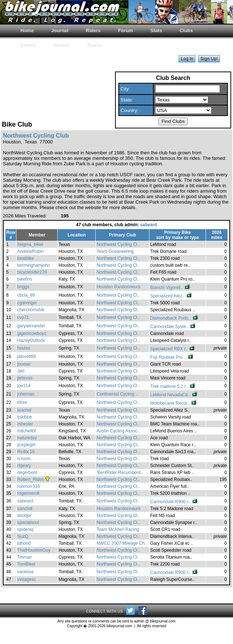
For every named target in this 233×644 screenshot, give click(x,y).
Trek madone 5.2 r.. (173, 386)
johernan (26, 394)
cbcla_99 (26, 295)
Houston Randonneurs (118, 287)
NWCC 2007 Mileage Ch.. (122, 543)
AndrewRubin (30, 251)
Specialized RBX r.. (173, 349)
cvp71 (23, 317)
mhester (25, 424)
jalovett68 (26, 356)
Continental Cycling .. (117, 394)
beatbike (25, 258)
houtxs (24, 348)
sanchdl (25, 509)
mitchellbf (26, 431)
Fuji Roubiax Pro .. (172, 357)
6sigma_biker (30, 244)
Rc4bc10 (26, 452)
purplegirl (26, 445)
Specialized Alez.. (171, 296)
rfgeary (24, 466)
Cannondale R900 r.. (174, 502)
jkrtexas (25, 378)
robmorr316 (28, 486)
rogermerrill (28, 493)
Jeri (21, 371)
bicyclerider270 (32, 272)
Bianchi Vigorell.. (170, 288)
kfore (22, 402)
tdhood (24, 543)
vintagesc (26, 579)
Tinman (24, 557)
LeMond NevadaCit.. (174, 395)
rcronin (24, 459)
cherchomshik (31, 310)
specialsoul (28, 522)
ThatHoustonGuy (34, 550)
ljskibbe (24, 417)
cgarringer (27, 303)
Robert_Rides (30, 479)
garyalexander (31, 326)
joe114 (24, 386)
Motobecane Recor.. (174, 403)
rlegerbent (27, 473)
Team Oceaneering (115, 251)
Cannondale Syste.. (173, 327)
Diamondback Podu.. (174, 318)
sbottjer (24, 516)
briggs (23, 287)
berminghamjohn (33, 265)
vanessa (25, 572)
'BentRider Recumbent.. (120, 473)
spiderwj (25, 529)
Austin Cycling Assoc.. (118, 431)
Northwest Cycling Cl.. (118, 244)
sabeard (149, 225)
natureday (27, 438)
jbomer (24, 364)
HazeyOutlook (31, 340)
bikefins (25, 279)
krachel (24, 410)
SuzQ (23, 536)
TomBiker (26, 564)
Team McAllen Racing (118, 529)
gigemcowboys (32, 333)
